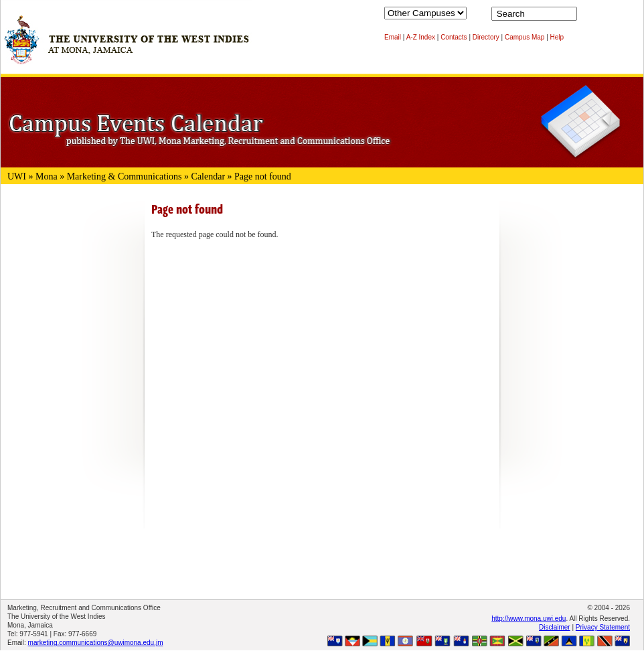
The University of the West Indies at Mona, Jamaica (127, 46)
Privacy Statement (603, 627)
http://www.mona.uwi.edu (529, 619)
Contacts (454, 37)
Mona (47, 176)
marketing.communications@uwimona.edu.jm (96, 643)
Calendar (209, 176)
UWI (17, 176)
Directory (486, 37)
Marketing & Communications (125, 176)
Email (393, 37)
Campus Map (525, 37)
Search (590, 17)
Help (557, 37)
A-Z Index (421, 37)
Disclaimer (555, 627)
